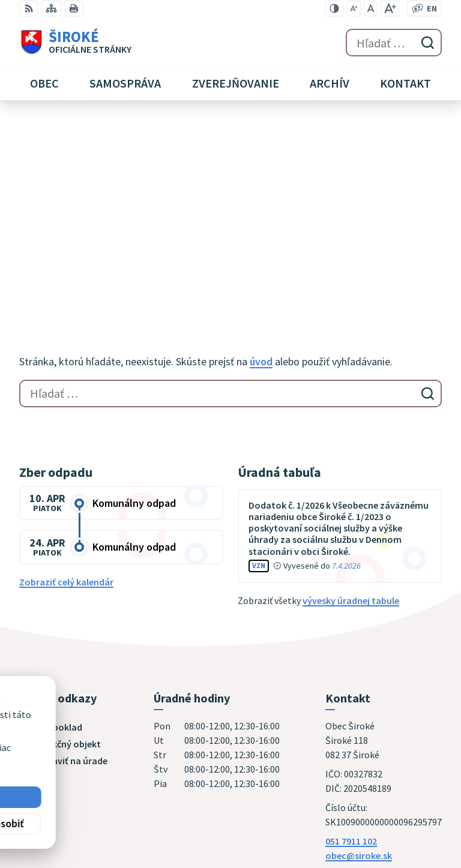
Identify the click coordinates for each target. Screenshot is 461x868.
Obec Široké (112, 746)
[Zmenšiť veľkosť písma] (354, 8)
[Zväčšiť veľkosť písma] (390, 8)
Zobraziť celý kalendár (66, 387)
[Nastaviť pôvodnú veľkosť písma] (371, 8)
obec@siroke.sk (359, 660)
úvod (261, 166)
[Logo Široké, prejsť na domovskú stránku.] (75, 43)
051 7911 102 (351, 646)
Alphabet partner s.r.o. (176, 734)
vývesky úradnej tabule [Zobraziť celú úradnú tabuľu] (351, 406)
